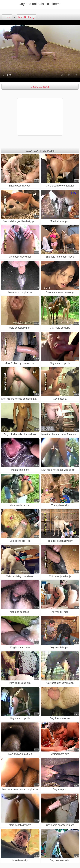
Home (7, 17)
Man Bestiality (26, 17)
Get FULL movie (40, 87)
